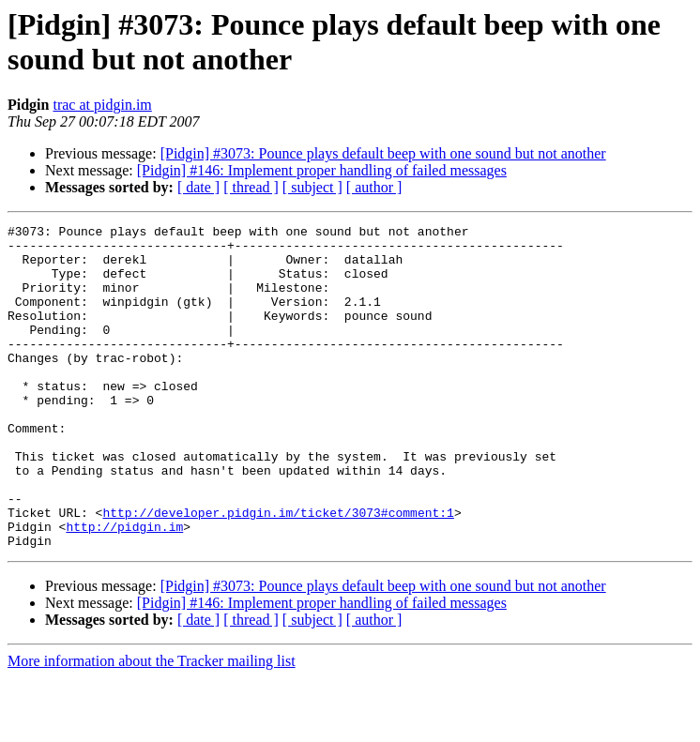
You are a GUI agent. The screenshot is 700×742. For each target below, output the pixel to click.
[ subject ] (312, 187)
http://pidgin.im (124, 588)
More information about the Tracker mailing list (152, 726)
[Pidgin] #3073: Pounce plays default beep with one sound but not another (383, 153)
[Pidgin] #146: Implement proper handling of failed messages (322, 170)
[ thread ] (251, 187)
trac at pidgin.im (102, 105)
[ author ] (374, 187)
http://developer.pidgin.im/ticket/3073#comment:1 (278, 571)
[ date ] (198, 187)
